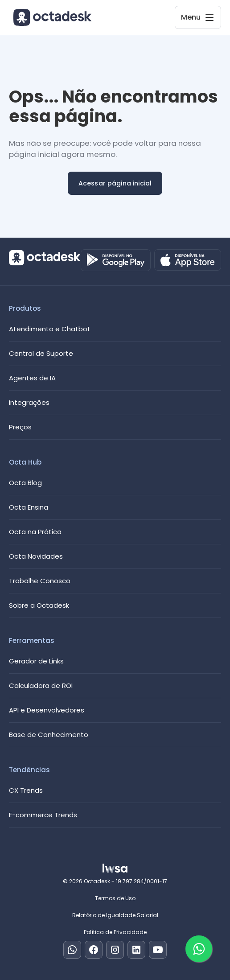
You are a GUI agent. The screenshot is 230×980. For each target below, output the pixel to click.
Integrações (29, 402)
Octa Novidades (36, 556)
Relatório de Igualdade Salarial (115, 915)
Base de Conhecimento (49, 735)
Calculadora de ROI (41, 686)
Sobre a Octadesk (39, 605)
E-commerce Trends (43, 815)
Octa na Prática (35, 532)
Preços (20, 427)
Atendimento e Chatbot (50, 329)
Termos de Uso (115, 898)
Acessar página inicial (115, 183)
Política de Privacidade (115, 932)
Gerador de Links (36, 661)
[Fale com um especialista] (199, 949)
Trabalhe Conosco (40, 581)
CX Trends (26, 790)
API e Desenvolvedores (47, 710)
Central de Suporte (41, 353)
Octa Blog (25, 483)
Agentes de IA (32, 378)
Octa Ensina (29, 507)
